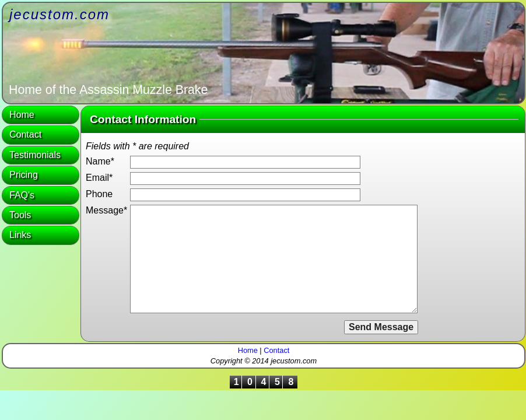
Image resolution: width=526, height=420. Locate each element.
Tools (20, 215)
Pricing (24, 175)
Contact (25, 134)
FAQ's (22, 195)
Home (22, 115)
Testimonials (35, 155)
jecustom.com (59, 14)
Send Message (381, 327)
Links (20, 235)
